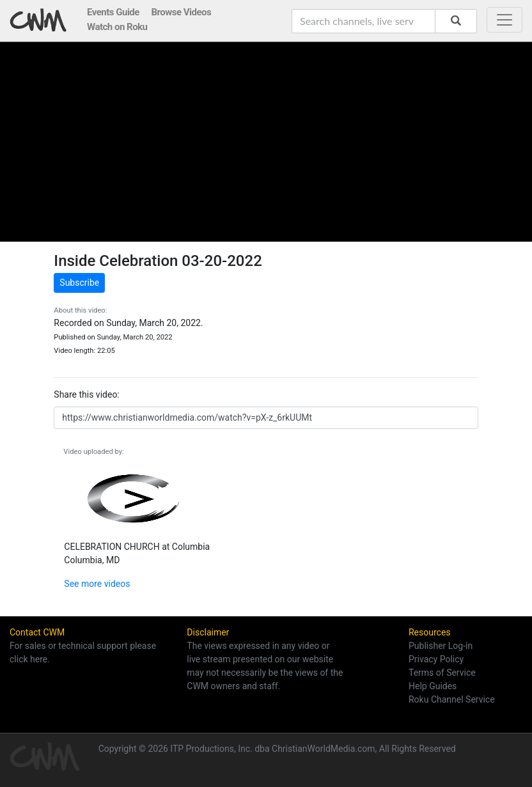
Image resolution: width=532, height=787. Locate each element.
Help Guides (433, 686)
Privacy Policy (436, 659)
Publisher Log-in (441, 646)
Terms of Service (442, 673)
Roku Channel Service (452, 699)
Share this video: (86, 394)
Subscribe (79, 283)
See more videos (97, 584)
